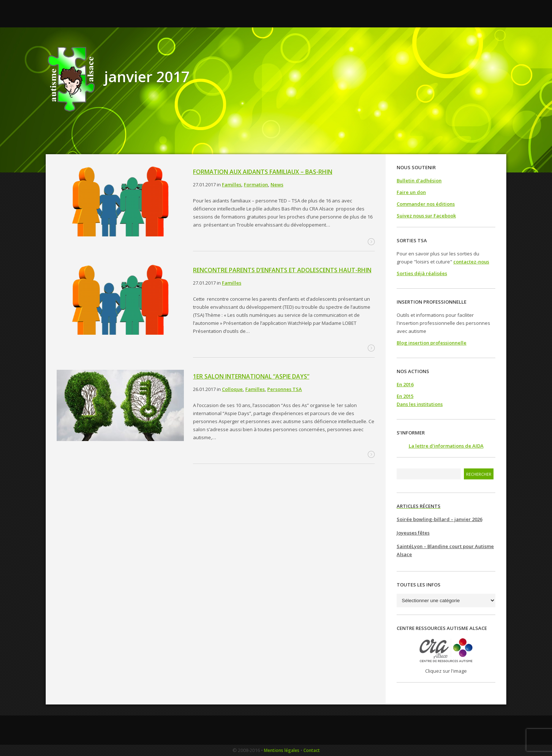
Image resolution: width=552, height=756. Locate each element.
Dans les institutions (420, 404)
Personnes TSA (285, 389)
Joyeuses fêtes (413, 533)
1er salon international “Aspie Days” (251, 376)
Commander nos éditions (426, 204)
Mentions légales (282, 750)
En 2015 (405, 396)
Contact (312, 750)
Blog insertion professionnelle (432, 343)
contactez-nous (471, 262)
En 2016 (405, 384)
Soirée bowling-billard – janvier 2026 (439, 519)
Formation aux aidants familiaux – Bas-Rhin (263, 172)
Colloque (232, 389)
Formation (256, 185)
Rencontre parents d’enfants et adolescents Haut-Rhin (282, 270)
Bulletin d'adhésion (419, 181)
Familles (232, 185)
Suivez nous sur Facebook (426, 216)
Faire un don (411, 192)
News (277, 185)
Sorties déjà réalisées (422, 273)
